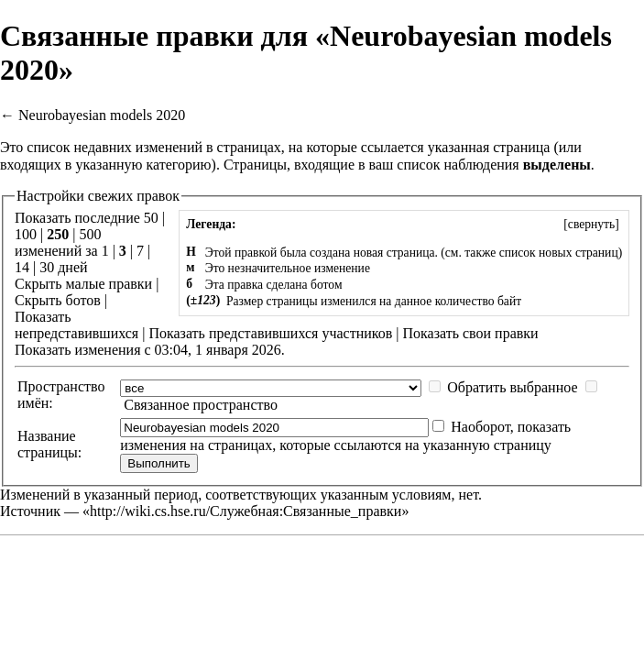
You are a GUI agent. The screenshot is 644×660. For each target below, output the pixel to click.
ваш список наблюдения (444, 165)
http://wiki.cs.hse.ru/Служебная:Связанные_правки (246, 511)
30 (47, 267)
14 (22, 267)
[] (591, 224)
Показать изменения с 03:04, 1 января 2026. (150, 350)
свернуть (591, 224)
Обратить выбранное (512, 387)
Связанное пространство (201, 405)
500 (90, 234)
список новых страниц (559, 253)
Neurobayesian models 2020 (102, 115)
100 (26, 234)
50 (151, 218)
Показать (43, 317)
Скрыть (38, 284)
